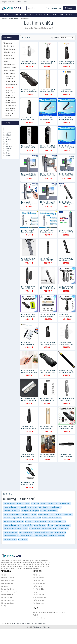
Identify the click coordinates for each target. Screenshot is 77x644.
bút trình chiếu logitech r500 (57, 521)
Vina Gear (46, 627)
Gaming (32, 15)
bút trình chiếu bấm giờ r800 (12, 529)
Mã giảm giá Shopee (8, 603)
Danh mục (11, 2)
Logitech (7, 133)
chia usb (50, 525)
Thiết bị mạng (8, 43)
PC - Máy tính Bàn (50, 15)
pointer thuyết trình (40, 525)
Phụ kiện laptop (10, 81)
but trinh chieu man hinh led (32, 518)
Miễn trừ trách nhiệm (8, 583)
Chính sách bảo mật (8, 578)
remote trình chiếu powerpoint (43, 532)
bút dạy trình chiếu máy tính (30, 511)
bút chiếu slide (44, 507)
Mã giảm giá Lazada (8, 600)
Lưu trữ (39, 15)
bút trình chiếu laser (40, 521)
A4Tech (7, 140)
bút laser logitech (35, 529)
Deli (6, 144)
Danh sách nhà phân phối (9, 592)
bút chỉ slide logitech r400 (12, 511)
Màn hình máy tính (9, 46)
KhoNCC (7, 155)
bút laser (34, 514)
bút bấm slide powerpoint (63, 525)
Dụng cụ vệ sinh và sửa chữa (10, 77)
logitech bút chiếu (60, 532)
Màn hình (24, 15)
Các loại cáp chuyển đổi (9, 114)
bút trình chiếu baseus (11, 532)
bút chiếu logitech (55, 507)
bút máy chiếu (23, 539)
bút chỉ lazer (35, 504)
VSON (7, 137)
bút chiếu (43, 511)
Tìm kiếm (69, 8)
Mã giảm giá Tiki (7, 597)
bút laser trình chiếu (27, 536)
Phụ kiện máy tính (13, 19)
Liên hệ (25, 2)
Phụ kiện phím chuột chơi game (11, 101)
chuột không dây (56, 514)
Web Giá (37, 623)
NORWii (7, 135)
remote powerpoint (55, 518)
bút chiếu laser (52, 511)
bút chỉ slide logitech (10, 539)
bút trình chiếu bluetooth (57, 536)
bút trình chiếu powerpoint (12, 514)
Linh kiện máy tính (9, 64)
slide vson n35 (53, 504)
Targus (7, 151)
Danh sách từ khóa (7, 595)
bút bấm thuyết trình (41, 536)
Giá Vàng (31, 623)
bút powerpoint (46, 529)
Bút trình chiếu (10, 87)
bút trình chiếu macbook (11, 536)
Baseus (7, 142)
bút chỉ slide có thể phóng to (29, 507)
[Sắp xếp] (67, 38)
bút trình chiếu (67, 514)
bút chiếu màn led (9, 504)
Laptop (61, 15)
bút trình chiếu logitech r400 (12, 525)
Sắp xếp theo (55, 38)
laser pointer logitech (26, 532)
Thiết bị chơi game (9, 49)
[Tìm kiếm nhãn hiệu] (36, 8)
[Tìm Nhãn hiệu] (10, 129)
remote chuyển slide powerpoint (14, 521)
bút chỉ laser (26, 514)
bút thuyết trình (28, 525)
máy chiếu (7, 518)
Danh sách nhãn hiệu (8, 589)
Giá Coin (43, 623)
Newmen (7, 149)
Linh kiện (68, 15)
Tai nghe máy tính (11, 105)
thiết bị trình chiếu (64, 504)
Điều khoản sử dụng (8, 581)
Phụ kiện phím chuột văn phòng (11, 96)
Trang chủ (4, 2)
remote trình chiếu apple (61, 529)
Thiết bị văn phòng (9, 70)
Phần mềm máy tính (10, 52)
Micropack (8, 146)
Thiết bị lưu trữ (8, 55)
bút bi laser (20, 504)
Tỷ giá (13, 623)
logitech (45, 518)
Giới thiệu (18, 2)
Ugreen (7, 153)
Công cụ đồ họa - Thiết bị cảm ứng (11, 109)
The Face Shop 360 (22, 623)
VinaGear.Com (38, 627)
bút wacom (29, 521)
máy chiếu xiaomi (44, 514)
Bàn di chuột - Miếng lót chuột (10, 91)
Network (15, 15)
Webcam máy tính (11, 84)
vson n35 (43, 504)
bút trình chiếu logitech (11, 507)
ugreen (27, 504)
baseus (25, 529)
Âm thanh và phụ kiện (10, 67)
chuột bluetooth (17, 518)
